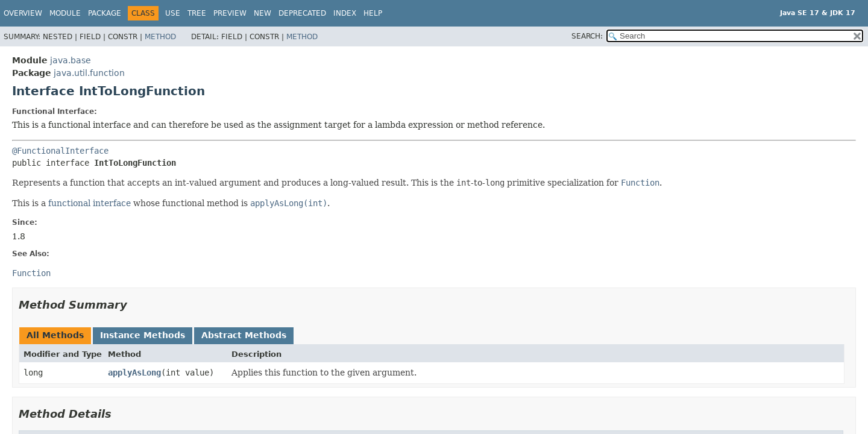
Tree (197, 13)
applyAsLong (134, 373)
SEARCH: (587, 36)
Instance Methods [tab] (143, 335)
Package (105, 13)
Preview (230, 13)
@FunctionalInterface (60, 151)
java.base (71, 60)
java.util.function (89, 73)
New (263, 13)
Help (373, 13)
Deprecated (302, 13)
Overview (23, 13)
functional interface (90, 203)
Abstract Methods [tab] (244, 335)
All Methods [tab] (55, 335)
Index (345, 13)
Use (173, 13)
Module (65, 13)
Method (160, 37)
